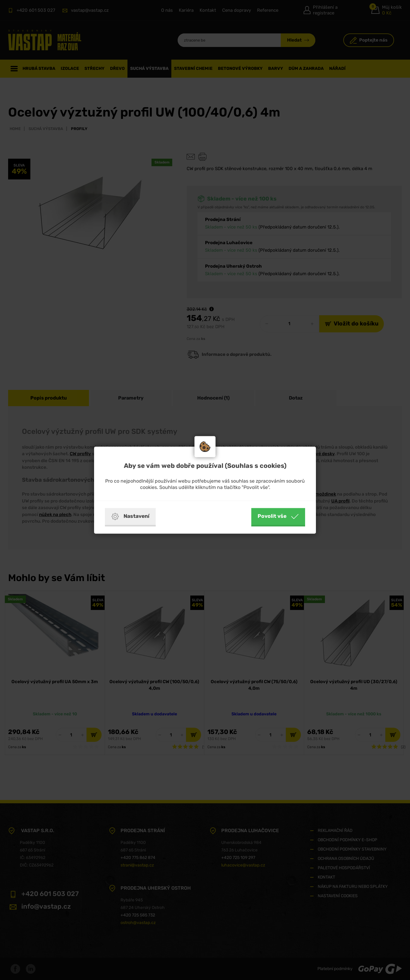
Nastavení (130, 516)
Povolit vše (278, 516)
